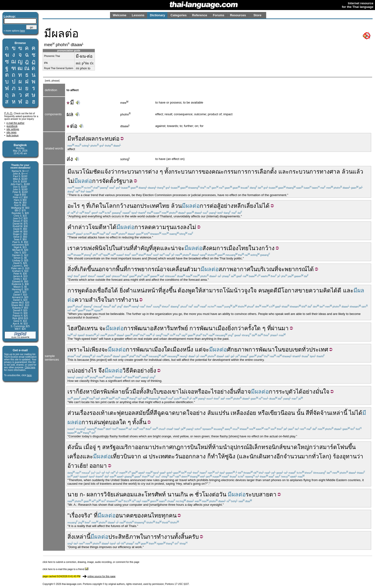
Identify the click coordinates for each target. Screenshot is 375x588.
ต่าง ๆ (155, 172)
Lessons (138, 15)
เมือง (222, 328)
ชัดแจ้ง (102, 172)
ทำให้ (218, 456)
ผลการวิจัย (100, 494)
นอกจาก (105, 269)
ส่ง (85, 139)
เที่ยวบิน (121, 456)
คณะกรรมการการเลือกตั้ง (244, 172)
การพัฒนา (137, 328)
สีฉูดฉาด (165, 413)
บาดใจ (184, 413)
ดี (276, 290)
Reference (200, 15)
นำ (226, 447)
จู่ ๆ (97, 447)
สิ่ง (71, 537)
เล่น (118, 494)
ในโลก (108, 206)
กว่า (314, 447)
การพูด (76, 290)
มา (197, 269)
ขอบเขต (292, 349)
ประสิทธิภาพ (124, 537)
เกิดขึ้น (86, 269)
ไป (109, 248)
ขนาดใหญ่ (296, 447)
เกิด (95, 206)
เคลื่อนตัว (182, 269)
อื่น (233, 392)
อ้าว (72, 466)
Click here (30, 367)
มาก (306, 456)
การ (97, 181)
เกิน (183, 494)
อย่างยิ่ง (147, 371)
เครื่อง (75, 456)
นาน (173, 494)
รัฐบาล (124, 181)
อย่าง (223, 392)
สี (307, 413)
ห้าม (217, 447)
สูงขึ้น (169, 290)
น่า (174, 248)
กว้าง (123, 206)
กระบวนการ (133, 172)
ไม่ (71, 181)
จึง (101, 371)
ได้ (113, 227)
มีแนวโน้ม (80, 172)
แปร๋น (222, 413)
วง (258, 248)
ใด (167, 349)
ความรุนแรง (167, 227)
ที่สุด (155, 248)
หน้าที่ (155, 290)
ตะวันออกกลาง (187, 456)
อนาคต (125, 515)
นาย (73, 494)
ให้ (199, 290)
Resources (238, 15)
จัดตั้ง (109, 181)
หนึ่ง (188, 349)
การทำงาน (125, 300)
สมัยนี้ (142, 413)
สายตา (268, 494)
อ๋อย (251, 413)
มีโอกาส (288, 290)
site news (11, 132)
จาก (136, 456)
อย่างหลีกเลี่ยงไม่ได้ (245, 206)
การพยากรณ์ (143, 269)
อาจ (165, 269)
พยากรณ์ (296, 269)
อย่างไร (87, 371)
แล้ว (358, 172)
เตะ (112, 413)
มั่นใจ (322, 392)
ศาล (335, 172)
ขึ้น (352, 447)
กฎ (176, 447)
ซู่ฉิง (230, 456)
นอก (135, 206)
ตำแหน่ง (137, 290)
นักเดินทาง (263, 456)
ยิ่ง (123, 290)
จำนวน (292, 456)
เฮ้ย (82, 466)
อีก (280, 456)
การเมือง (227, 248)
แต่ (199, 349)
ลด (148, 227)
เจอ (190, 392)
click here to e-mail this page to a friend (65, 569)
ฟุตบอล (126, 413)
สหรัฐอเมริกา (119, 447)
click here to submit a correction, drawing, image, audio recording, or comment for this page (91, 562)
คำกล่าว (78, 227)
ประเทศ (150, 206)
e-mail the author (15, 123)
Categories (179, 15)
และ (284, 172)
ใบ (157, 392)
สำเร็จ (97, 300)
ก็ (78, 392)
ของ (207, 172)
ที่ (88, 206)
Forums (219, 15)
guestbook (12, 126)
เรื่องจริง (80, 515)
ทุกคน (169, 515)
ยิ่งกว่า (236, 328)
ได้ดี (336, 290)
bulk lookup (13, 135)
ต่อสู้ (215, 206)
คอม (128, 494)
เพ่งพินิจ (96, 248)
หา (106, 227)
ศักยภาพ (238, 349)
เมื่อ (88, 447)
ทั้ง (168, 172)
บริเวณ (266, 269)
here (29, 375)
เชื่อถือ (103, 290)
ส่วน (124, 248)
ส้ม (211, 413)
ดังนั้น (75, 447)
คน (262, 290)
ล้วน (347, 172)
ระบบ (252, 494)
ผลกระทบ (100, 139)
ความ (82, 300)
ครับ (193, 537)
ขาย (303, 290)
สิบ (150, 392)
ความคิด (320, 290)
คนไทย (153, 515)
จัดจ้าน (322, 413)
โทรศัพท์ (155, 494)
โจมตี (96, 227)
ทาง (325, 172)
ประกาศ (163, 447)
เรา (72, 248)
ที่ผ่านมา (278, 328)
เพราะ (75, 349)
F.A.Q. (9, 113)
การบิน (189, 447)
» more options (14, 31)
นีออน (288, 413)
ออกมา (144, 447)
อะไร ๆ (76, 206)
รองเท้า (99, 413)
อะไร (211, 392)
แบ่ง (73, 371)
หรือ (76, 139)
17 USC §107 (182, 584)
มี (70, 102)
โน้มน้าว (234, 290)
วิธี (126, 371)
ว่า (114, 172)
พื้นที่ (121, 269)
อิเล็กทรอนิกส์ (266, 447)
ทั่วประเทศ (315, 349)
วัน (223, 494)
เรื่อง (84, 413)
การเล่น (91, 422)
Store (257, 15)
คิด (133, 371)
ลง (186, 227)
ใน (116, 248)
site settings (13, 129)
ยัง (83, 392)
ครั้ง (249, 328)
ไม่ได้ (356, 413)
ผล (70, 114)
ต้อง (90, 290)
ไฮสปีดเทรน (83, 328)
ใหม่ (203, 447)
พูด (192, 290)
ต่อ (72, 126)
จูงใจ (250, 290)
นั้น (300, 413)
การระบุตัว (282, 392)
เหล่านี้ (339, 413)
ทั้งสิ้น (139, 422)
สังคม (209, 248)
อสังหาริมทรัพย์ (169, 328)
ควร (81, 248)
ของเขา (169, 392)
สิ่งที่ (73, 269)
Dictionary (158, 15)
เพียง (95, 349)
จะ (181, 248)
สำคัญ (141, 248)
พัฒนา (208, 328)
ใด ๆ (260, 328)
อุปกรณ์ (240, 447)
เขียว (274, 413)
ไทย (164, 206)
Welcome (119, 15)
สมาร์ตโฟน (334, 447)
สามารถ (212, 290)
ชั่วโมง (203, 494)
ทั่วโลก (321, 456)
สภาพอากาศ (234, 269)
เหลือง (238, 413)
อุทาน (349, 456)
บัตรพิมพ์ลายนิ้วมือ (116, 392)
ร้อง (338, 456)
